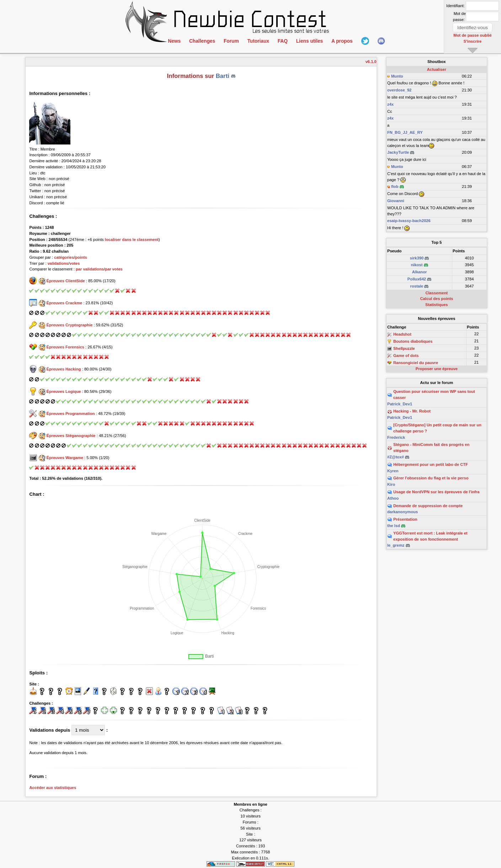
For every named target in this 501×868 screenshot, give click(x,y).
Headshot (402, 335)
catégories (64, 257)
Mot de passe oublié (473, 35)
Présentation (405, 519)
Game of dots (406, 356)
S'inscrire (473, 41)
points (81, 257)
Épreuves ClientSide (66, 281)
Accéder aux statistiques (53, 788)
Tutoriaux (257, 41)
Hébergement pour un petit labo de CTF (431, 464)
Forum (230, 41)
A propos (339, 41)
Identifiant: (455, 6)
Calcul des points (437, 299)
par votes (114, 269)
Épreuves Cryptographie (70, 325)
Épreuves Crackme (65, 303)
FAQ (281, 41)
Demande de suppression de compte (428, 506)
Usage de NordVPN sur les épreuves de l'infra (436, 492)
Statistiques (436, 305)
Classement (436, 293)
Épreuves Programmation (71, 414)
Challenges (202, 41)
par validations (90, 269)
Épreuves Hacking (64, 369)
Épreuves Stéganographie (71, 436)
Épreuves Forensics (65, 347)
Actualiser (437, 69)
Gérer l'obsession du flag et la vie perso (431, 478)
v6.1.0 (371, 62)
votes (74, 263)
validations (58, 263)
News (174, 41)
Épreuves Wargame (65, 458)
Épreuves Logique (64, 391)
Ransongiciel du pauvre (416, 363)
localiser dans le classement (132, 240)
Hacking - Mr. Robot (412, 411)
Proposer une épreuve (437, 369)
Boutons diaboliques (413, 341)
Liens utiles (307, 41)
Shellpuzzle (404, 348)
